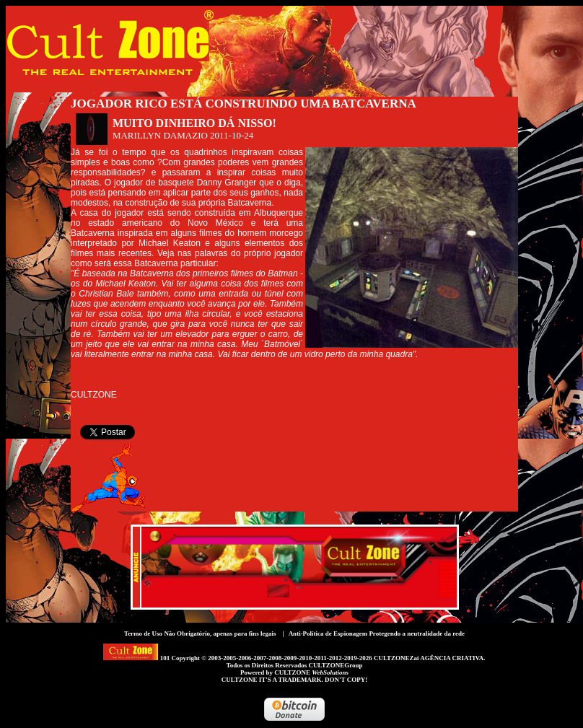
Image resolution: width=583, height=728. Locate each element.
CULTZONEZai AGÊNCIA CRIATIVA (429, 658)
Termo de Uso (143, 633)
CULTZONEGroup (335, 665)
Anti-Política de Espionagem (328, 633)
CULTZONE (311, 672)
